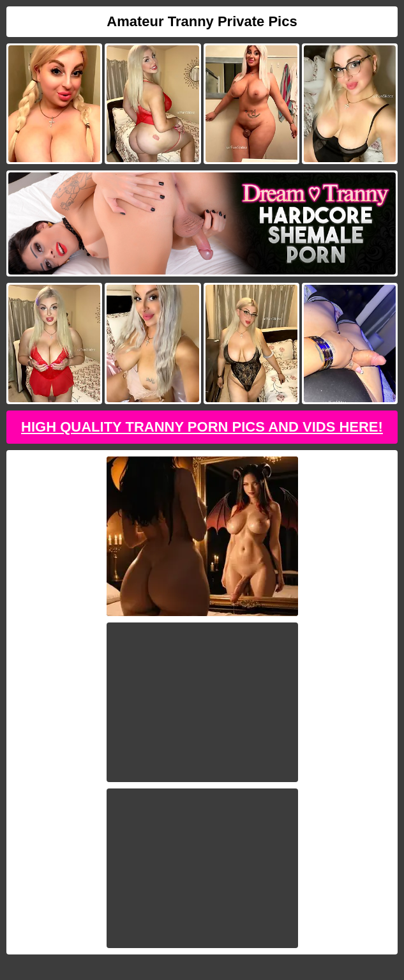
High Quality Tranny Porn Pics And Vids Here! (202, 427)
